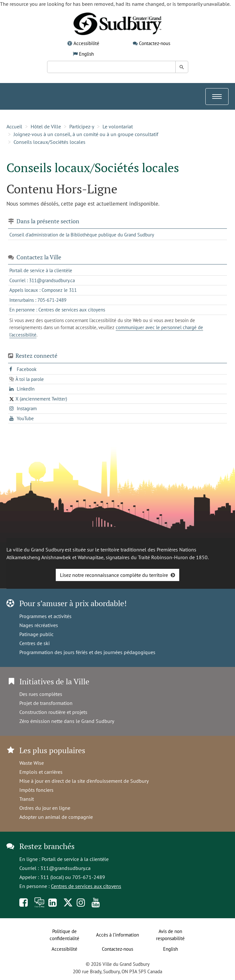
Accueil (14, 126)
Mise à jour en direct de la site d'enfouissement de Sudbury (84, 781)
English (86, 54)
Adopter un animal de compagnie (56, 817)
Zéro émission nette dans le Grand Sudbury (67, 721)
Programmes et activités (45, 616)
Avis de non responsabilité (170, 935)
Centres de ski (34, 643)
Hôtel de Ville (46, 126)
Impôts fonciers (36, 790)
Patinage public (36, 634)
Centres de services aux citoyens (86, 886)
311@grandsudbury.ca (65, 868)
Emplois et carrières (41, 772)
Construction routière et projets (53, 712)
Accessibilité (86, 43)
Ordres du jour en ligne (45, 808)
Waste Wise (32, 763)
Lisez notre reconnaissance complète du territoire (114, 575)
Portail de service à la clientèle (75, 859)
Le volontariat (118, 126)
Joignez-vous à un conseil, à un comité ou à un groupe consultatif (86, 134)
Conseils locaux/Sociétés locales (49, 142)
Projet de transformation (46, 703)
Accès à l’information (117, 935)
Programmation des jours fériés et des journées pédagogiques (87, 652)
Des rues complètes (41, 694)
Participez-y (82, 126)
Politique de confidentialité (64, 935)
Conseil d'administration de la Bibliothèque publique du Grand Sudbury (82, 235)
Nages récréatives (39, 625)
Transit (27, 799)
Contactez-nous (155, 43)
